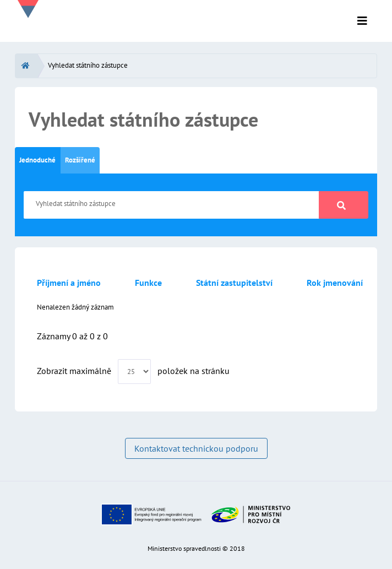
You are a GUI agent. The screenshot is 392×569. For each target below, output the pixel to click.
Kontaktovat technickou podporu (196, 448)
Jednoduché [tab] (37, 160)
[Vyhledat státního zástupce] (171, 205)
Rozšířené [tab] (80, 160)
